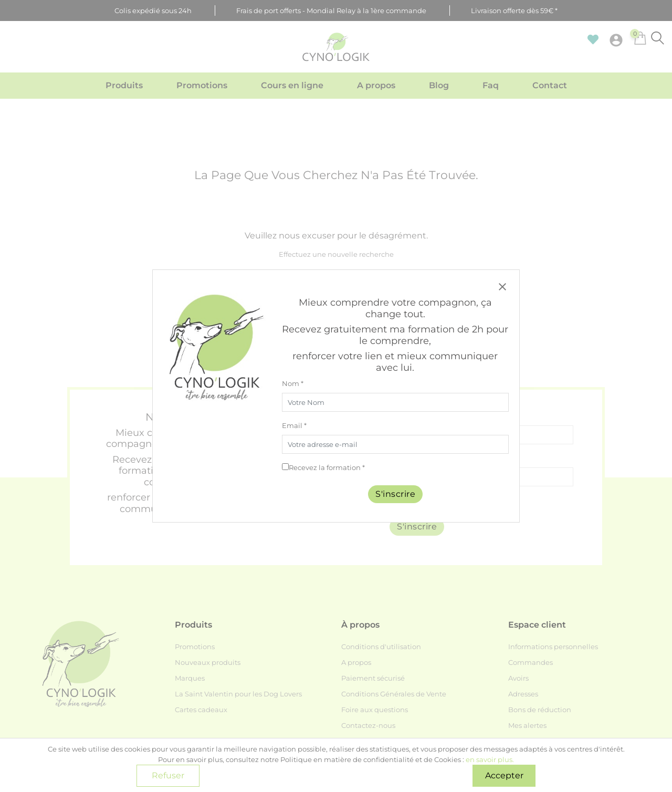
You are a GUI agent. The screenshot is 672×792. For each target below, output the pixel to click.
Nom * (293, 383)
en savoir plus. (490, 759)
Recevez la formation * (327, 467)
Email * (294, 425)
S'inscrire (395, 494)
